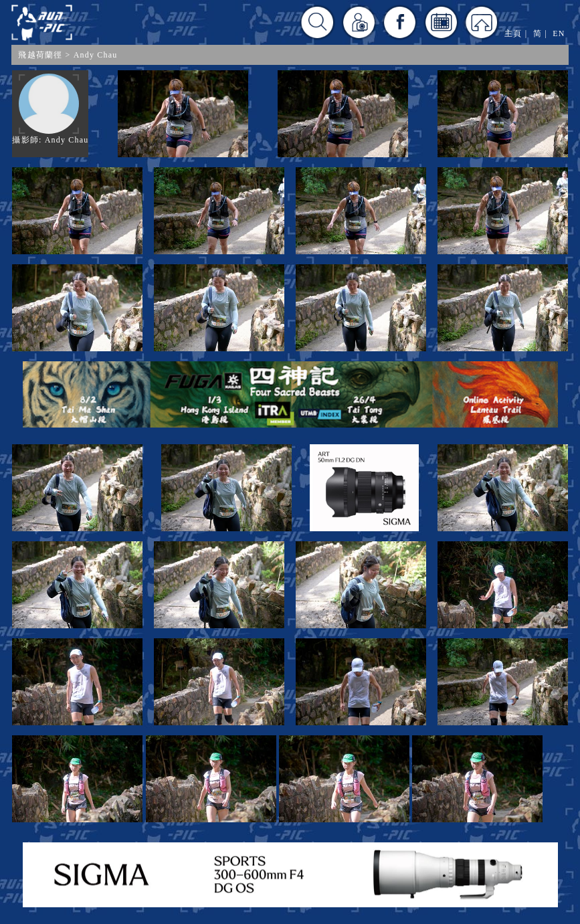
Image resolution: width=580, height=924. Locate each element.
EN (559, 33)
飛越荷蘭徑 (40, 55)
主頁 (513, 33)
